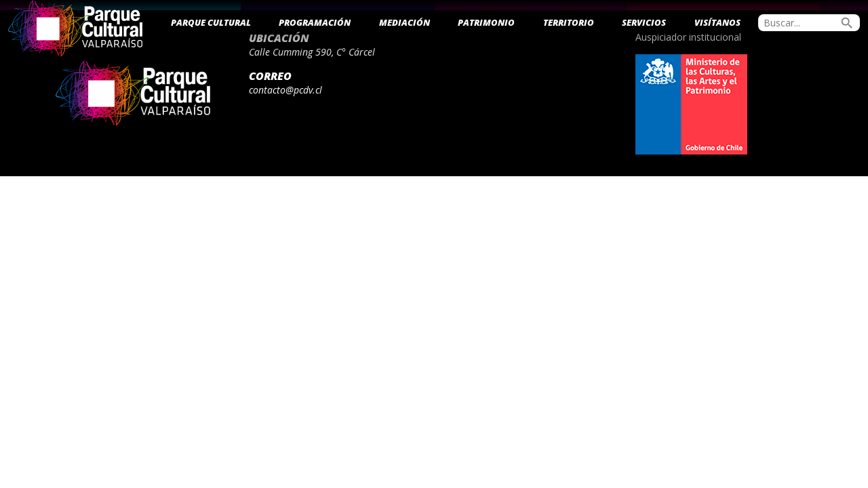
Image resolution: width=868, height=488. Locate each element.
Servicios (644, 22)
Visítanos (717, 22)
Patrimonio (486, 22)
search (847, 23)
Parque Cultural (211, 22)
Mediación (405, 22)
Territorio (569, 22)
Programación (315, 22)
